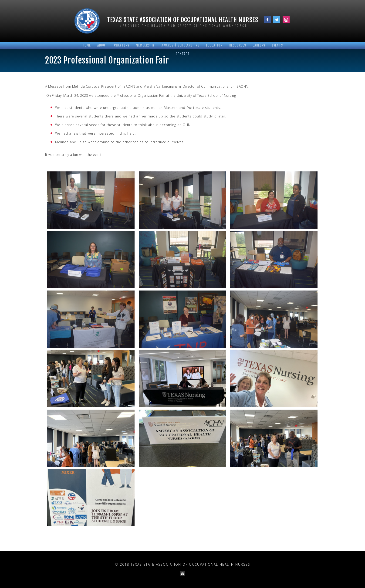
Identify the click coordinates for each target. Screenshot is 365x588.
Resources (238, 45)
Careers (259, 45)
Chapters (122, 45)
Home (87, 45)
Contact (183, 54)
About (102, 45)
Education (214, 45)
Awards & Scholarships (181, 45)
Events (277, 45)
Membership (145, 45)
